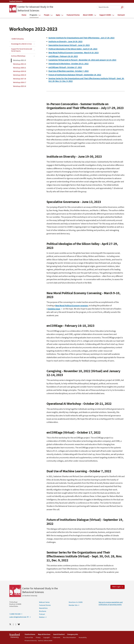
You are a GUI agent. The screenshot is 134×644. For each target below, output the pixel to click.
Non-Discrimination (69, 638)
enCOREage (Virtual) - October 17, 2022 (65, 67)
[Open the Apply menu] (62, 15)
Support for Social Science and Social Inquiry (22, 50)
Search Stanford (59, 634)
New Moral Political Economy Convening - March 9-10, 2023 (74, 53)
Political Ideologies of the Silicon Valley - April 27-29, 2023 (73, 49)
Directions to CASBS (76, 602)
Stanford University (16, 1)
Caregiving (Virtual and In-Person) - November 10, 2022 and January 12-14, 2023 (82, 60)
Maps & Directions (44, 634)
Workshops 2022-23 (20, 60)
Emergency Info (73, 634)
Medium (42, 617)
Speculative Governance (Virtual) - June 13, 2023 (69, 45)
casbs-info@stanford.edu (19, 617)
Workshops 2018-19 (20, 75)
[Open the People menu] (52, 15)
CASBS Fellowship (18, 39)
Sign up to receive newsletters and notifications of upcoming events (111, 603)
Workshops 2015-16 (20, 86)
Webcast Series (44, 602)
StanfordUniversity (15, 636)
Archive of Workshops (18, 56)
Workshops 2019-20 (20, 71)
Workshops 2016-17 (20, 83)
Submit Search (122, 7)
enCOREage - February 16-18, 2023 (63, 56)
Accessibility (83, 638)
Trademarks (56, 638)
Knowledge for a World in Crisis (21, 44)
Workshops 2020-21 (20, 68)
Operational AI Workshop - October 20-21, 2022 (68, 64)
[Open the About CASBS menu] (95, 15)
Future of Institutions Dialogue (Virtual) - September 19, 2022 (75, 75)
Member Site (73, 605)
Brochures (43, 611)
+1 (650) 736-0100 (15, 614)
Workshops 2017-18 (20, 79)
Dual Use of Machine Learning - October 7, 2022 (69, 71)
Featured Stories (45, 605)
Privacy (38, 638)
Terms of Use (29, 638)
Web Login (117, 587)
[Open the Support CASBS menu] (113, 15)
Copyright (46, 638)
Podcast (42, 614)
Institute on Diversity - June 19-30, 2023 (65, 41)
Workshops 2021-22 (20, 64)
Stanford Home (30, 634)
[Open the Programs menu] (40, 15)
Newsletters (43, 608)
